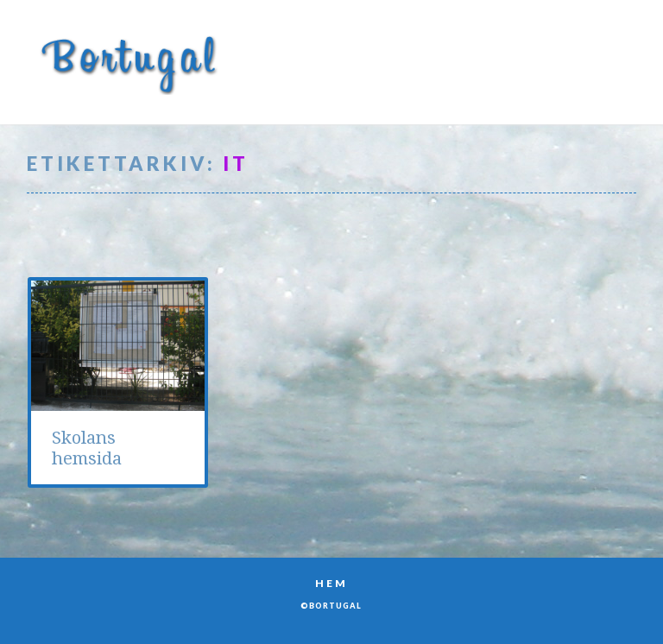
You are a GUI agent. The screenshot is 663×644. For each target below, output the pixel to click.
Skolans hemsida (87, 448)
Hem (331, 583)
